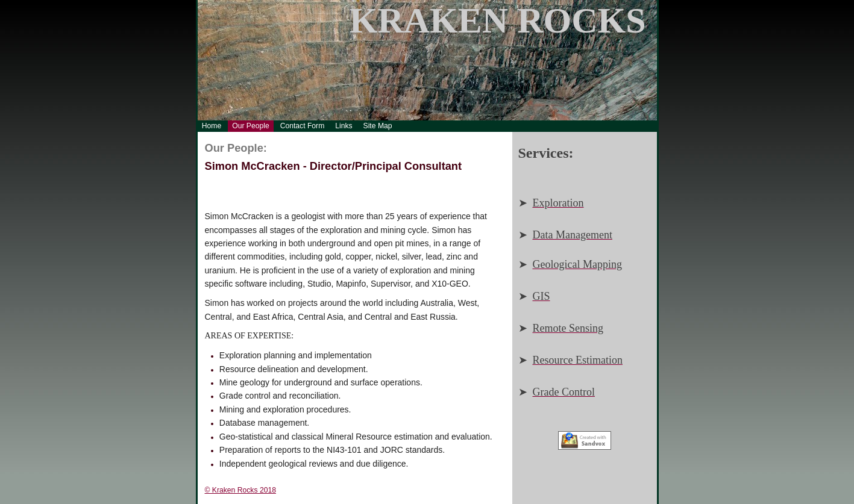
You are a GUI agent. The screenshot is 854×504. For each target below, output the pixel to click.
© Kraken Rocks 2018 (240, 490)
